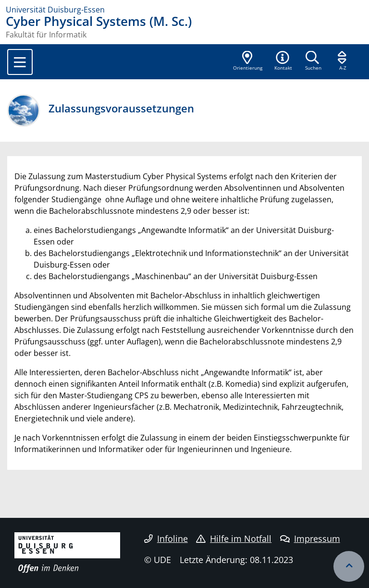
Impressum (310, 539)
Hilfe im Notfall (234, 539)
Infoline (166, 539)
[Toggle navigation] (20, 62)
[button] (283, 61)
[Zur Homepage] (184, 10)
